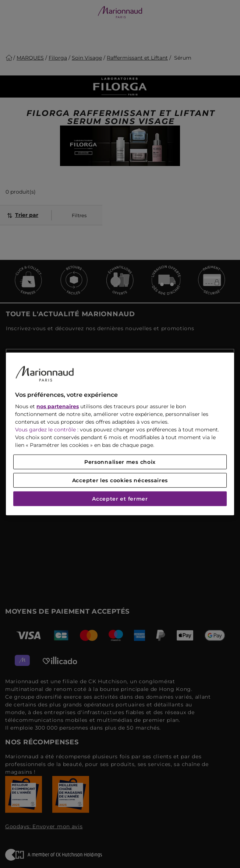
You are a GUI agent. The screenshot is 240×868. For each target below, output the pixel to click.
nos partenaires (58, 406)
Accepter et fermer (120, 499)
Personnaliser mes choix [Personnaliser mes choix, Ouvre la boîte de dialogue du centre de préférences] (120, 462)
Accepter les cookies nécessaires (120, 480)
